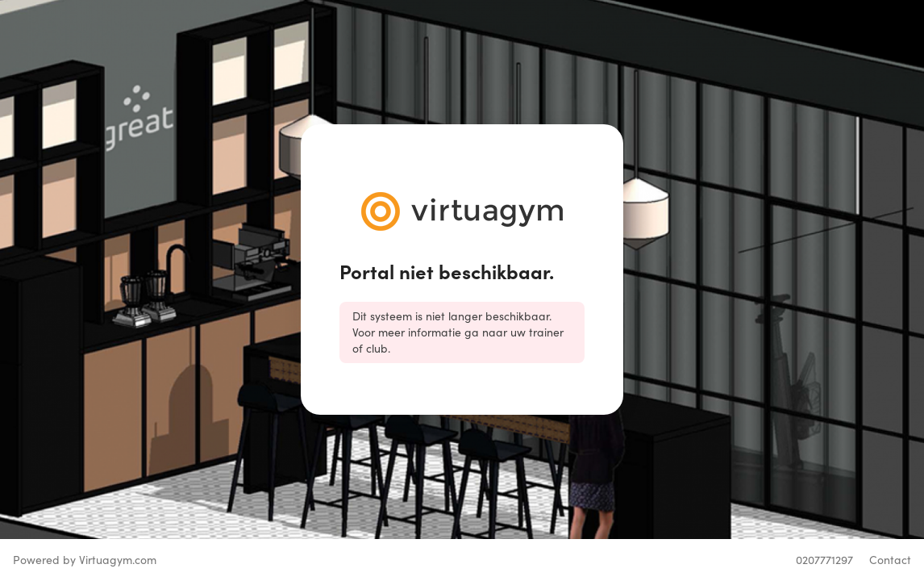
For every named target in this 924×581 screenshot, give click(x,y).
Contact (890, 560)
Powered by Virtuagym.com (85, 560)
